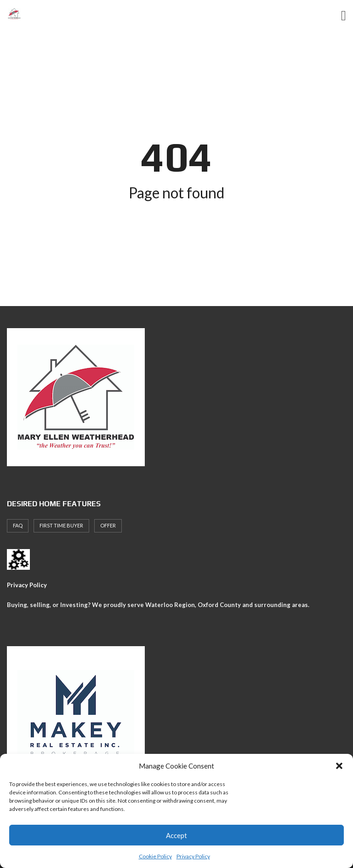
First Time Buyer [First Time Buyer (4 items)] (61, 525)
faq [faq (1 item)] (18, 525)
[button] (339, 766)
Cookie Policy (155, 856)
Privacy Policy (193, 856)
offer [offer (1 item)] (108, 525)
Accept (176, 835)
